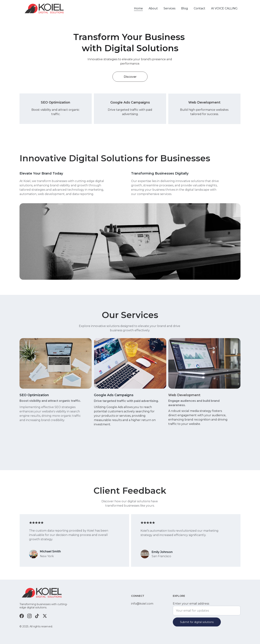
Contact (200, 8)
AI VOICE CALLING (224, 8)
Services (169, 8)
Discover (130, 77)
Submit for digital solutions (197, 624)
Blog (185, 8)
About (153, 8)
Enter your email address (191, 606)
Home (138, 8)
